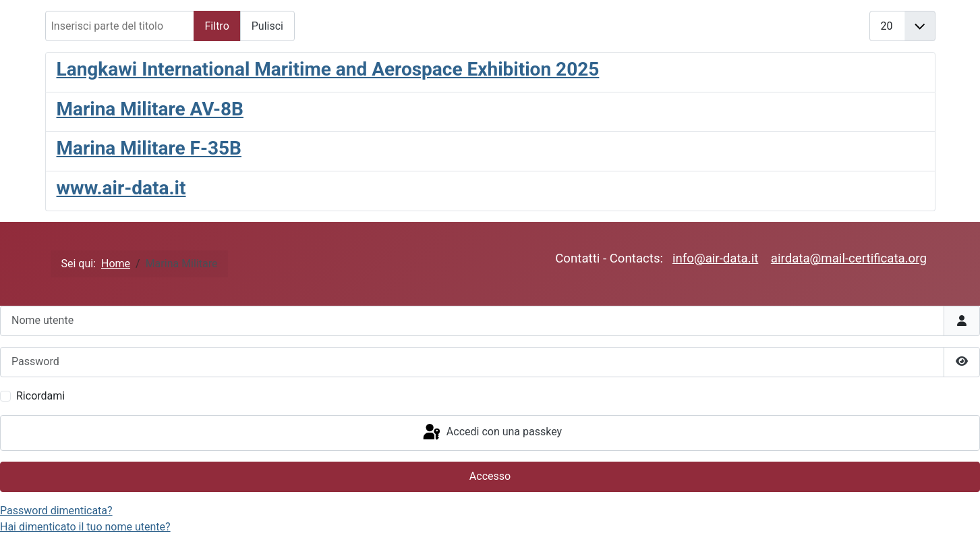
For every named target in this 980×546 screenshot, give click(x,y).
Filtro (217, 26)
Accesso (490, 476)
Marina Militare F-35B (149, 148)
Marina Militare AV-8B (150, 109)
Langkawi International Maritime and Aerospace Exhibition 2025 (328, 69)
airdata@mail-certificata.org (849, 258)
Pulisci (267, 26)
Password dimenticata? (56, 511)
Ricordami (40, 396)
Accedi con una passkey (491, 433)
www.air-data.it (121, 188)
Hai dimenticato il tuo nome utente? (85, 527)
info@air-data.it (715, 258)
